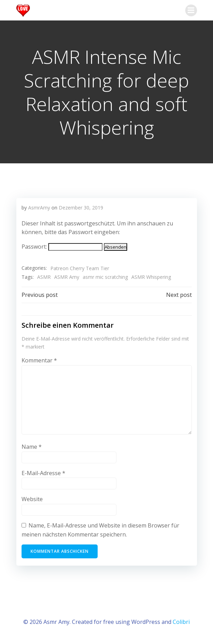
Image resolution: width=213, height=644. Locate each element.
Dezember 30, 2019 (81, 208)
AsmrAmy (39, 208)
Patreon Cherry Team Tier (80, 268)
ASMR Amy (67, 277)
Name (32, 447)
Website (32, 499)
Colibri (181, 622)
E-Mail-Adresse (43, 473)
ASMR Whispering (151, 277)
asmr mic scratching (105, 277)
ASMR (44, 277)
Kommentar (39, 360)
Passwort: (62, 247)
